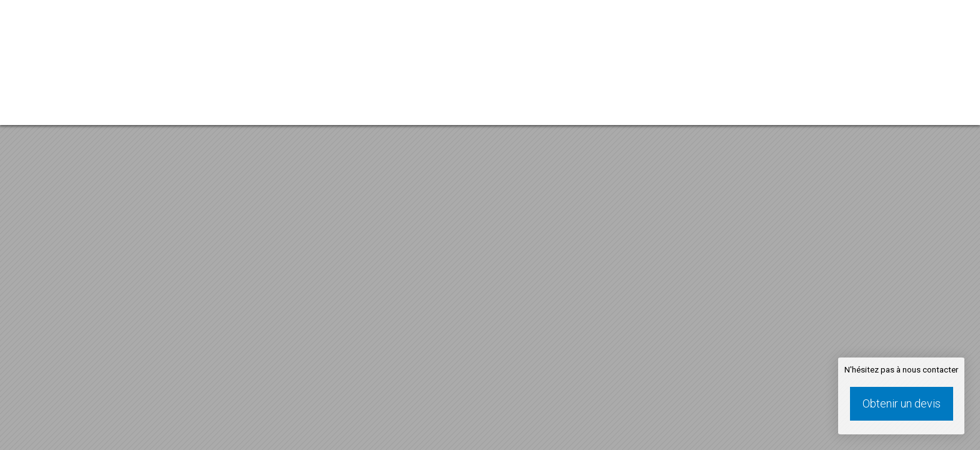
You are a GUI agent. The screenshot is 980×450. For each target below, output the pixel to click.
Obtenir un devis (902, 403)
